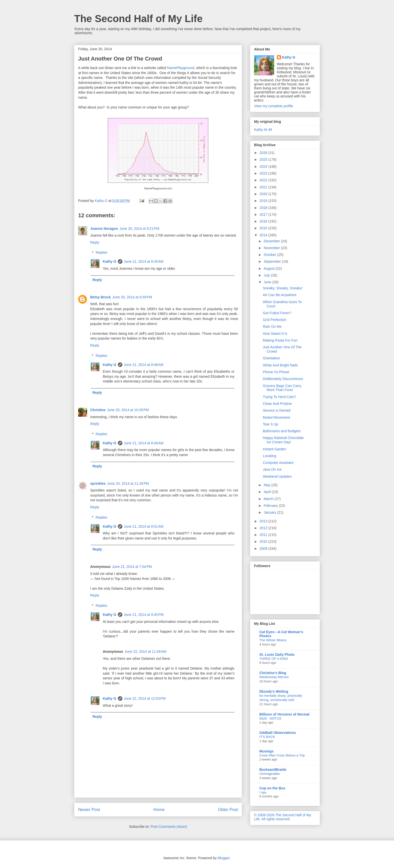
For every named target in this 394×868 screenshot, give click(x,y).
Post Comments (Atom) (169, 827)
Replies (101, 253)
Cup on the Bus (272, 788)
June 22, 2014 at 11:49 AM (145, 652)
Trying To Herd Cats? (279, 397)
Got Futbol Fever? (277, 313)
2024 (264, 167)
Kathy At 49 (263, 130)
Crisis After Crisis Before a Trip (282, 755)
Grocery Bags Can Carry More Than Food (282, 388)
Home (159, 810)
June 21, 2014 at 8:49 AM (144, 443)
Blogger (224, 858)
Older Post (228, 810)
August (269, 268)
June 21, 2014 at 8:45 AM (144, 261)
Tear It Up (270, 424)
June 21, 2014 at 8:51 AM (144, 526)
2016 (264, 221)
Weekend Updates (277, 476)
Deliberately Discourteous (283, 379)
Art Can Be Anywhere (280, 295)
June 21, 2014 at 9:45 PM (144, 615)
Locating (269, 456)
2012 (264, 528)
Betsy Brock (101, 297)
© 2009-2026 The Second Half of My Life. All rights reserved (283, 817)
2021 (264, 187)
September (273, 261)
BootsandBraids (273, 770)
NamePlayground (181, 68)
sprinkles (98, 483)
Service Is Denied (277, 410)
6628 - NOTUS (270, 718)
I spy (263, 792)
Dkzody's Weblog (274, 691)
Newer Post (89, 810)
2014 (264, 235)
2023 (264, 173)
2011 (264, 535)
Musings (266, 751)
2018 (264, 208)
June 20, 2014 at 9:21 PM (139, 229)
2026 (264, 153)
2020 (264, 194)
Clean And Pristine (277, 404)
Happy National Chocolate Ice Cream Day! (283, 440)
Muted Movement (276, 417)
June (268, 282)
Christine (98, 410)
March (269, 499)
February (271, 506)
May (267, 485)
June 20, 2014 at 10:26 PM (128, 410)
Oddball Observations (278, 733)
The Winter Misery (273, 640)
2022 (264, 180)
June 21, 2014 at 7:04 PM (132, 567)
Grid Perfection (275, 320)
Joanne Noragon (104, 229)
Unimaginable (269, 774)
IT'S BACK (267, 737)
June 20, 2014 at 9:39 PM (132, 297)
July (267, 275)
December (272, 241)
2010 (264, 541)
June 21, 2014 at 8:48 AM (144, 365)
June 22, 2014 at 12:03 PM (145, 698)
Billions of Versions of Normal (284, 714)
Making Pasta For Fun (280, 340)
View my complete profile (274, 106)
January (270, 512)
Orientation (271, 358)
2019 (264, 201)
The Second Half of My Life (138, 19)
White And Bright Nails (280, 365)
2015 (264, 228)
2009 (264, 549)
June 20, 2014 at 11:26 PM (128, 483)
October (270, 255)
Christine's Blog (273, 673)
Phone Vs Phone (276, 372)
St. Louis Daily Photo (277, 655)
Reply (95, 242)
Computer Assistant (278, 463)
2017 (264, 214)
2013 (264, 521)
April (268, 492)
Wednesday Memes (274, 677)
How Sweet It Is (275, 334)
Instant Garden (275, 449)
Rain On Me (272, 327)
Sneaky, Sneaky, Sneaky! (283, 288)
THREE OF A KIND (274, 659)
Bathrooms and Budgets (282, 431)
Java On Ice (272, 469)
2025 (264, 159)
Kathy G (110, 261)
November (272, 248)
